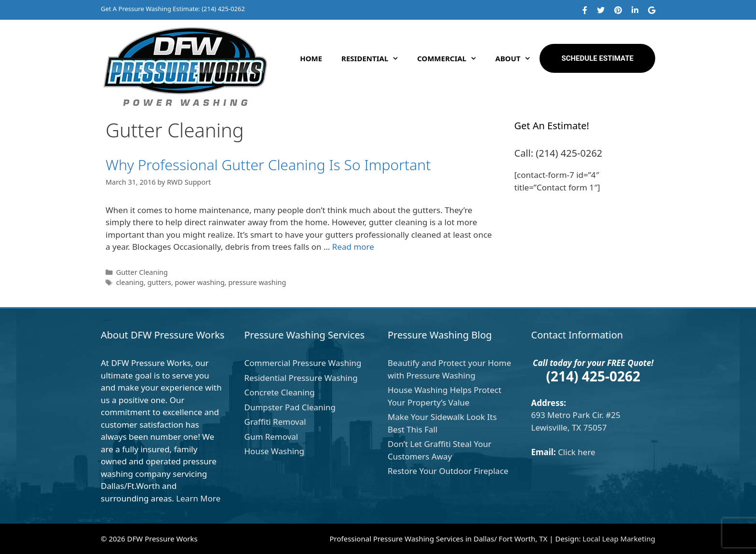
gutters (159, 282)
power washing (200, 282)
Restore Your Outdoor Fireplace (448, 471)
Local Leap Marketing (619, 539)
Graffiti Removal (275, 422)
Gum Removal (271, 437)
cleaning (130, 282)
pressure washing (257, 282)
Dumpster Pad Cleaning (290, 407)
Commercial (451, 58)
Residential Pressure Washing (301, 378)
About (517, 58)
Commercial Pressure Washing (303, 363)
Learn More (198, 498)
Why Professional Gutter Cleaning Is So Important (268, 165)
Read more (353, 247)
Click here (577, 452)
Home (311, 58)
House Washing (275, 451)
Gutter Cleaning (142, 272)
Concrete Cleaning (280, 392)
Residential (374, 58)
